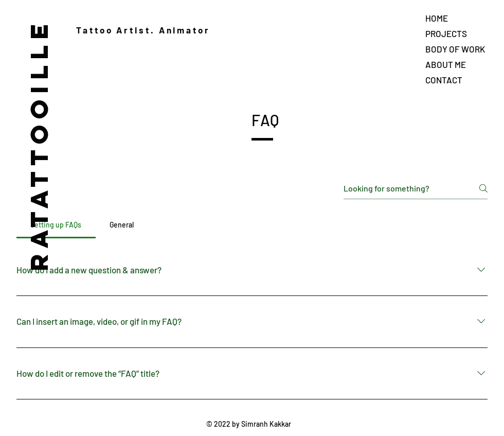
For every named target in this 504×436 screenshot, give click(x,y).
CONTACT (444, 80)
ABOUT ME (446, 64)
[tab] (56, 225)
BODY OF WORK (455, 49)
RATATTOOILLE (39, 145)
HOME (437, 18)
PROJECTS (446, 33)
